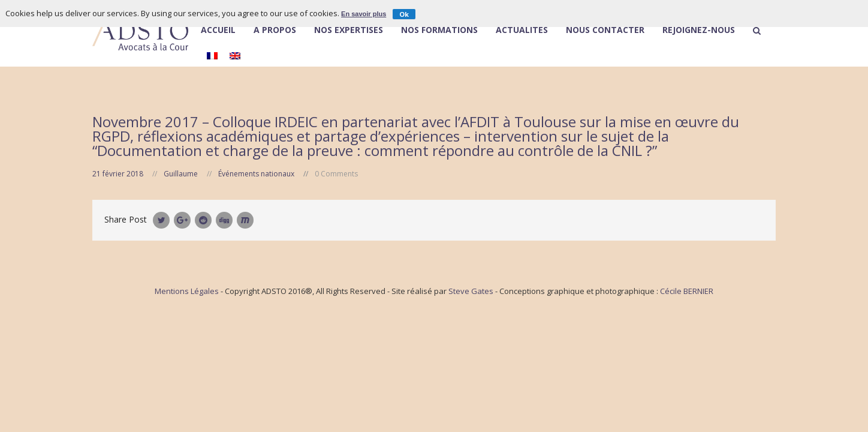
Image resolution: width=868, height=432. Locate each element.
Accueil (218, 31)
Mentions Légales (187, 291)
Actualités (522, 31)
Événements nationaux (256, 174)
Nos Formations (439, 31)
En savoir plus (364, 14)
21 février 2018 (118, 174)
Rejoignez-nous (699, 31)
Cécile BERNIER (687, 291)
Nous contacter (605, 31)
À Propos (275, 30)
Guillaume (181, 174)
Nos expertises (349, 31)
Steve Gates (471, 291)
